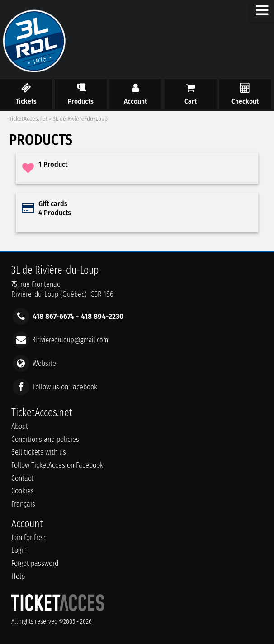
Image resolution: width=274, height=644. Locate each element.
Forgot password (35, 563)
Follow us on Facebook (65, 387)
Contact (22, 478)
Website (44, 363)
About (20, 426)
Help (18, 576)
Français (23, 504)
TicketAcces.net (28, 119)
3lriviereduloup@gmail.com (70, 339)
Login (19, 550)
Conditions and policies (45, 439)
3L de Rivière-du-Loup (80, 119)
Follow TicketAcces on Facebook (57, 465)
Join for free (28, 537)
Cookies (23, 491)
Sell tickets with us (39, 452)
